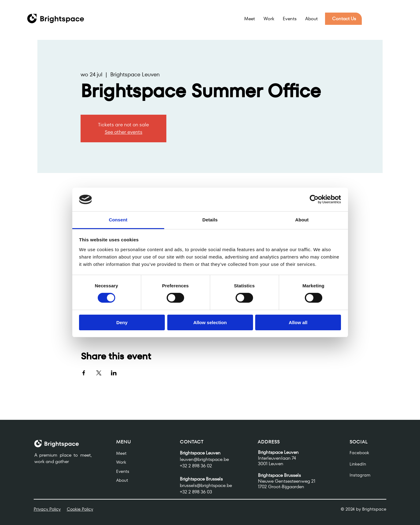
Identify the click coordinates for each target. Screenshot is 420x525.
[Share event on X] (99, 373)
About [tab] (302, 220)
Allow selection (210, 322)
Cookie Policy (80, 509)
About (122, 481)
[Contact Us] (343, 19)
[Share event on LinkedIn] (114, 373)
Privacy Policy (47, 509)
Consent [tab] (118, 220)
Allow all (298, 322)
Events (123, 471)
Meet (121, 453)
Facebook (359, 453)
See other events (124, 132)
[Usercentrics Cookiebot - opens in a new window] (314, 199)
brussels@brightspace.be (206, 485)
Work (121, 462)
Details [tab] (210, 220)
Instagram (360, 475)
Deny (122, 322)
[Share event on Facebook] (84, 373)
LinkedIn (358, 464)
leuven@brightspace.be (204, 459)
